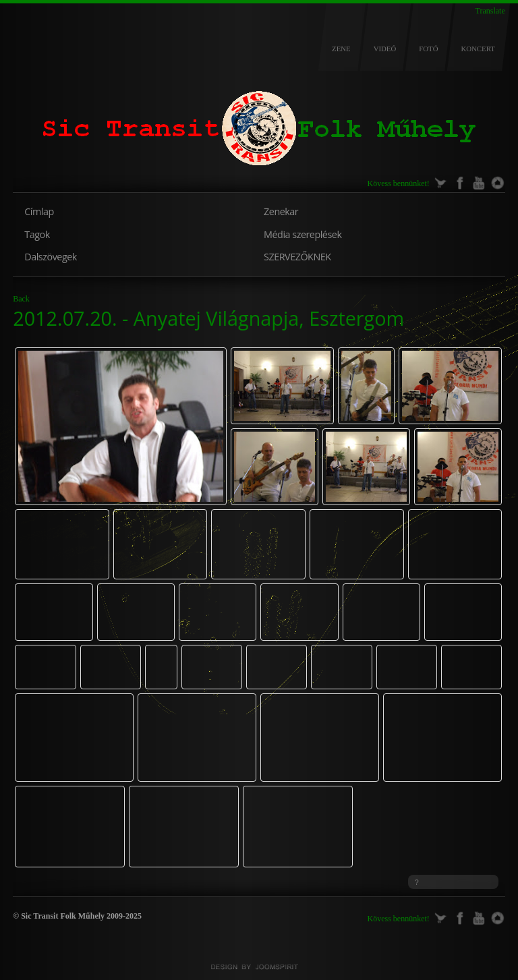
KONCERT (478, 49)
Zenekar (281, 211)
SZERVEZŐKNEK (297, 257)
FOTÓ (428, 49)
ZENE (341, 49)
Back (21, 299)
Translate (490, 11)
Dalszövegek (51, 257)
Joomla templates (259, 967)
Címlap (39, 211)
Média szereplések (303, 234)
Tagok (37, 234)
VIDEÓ (385, 49)
